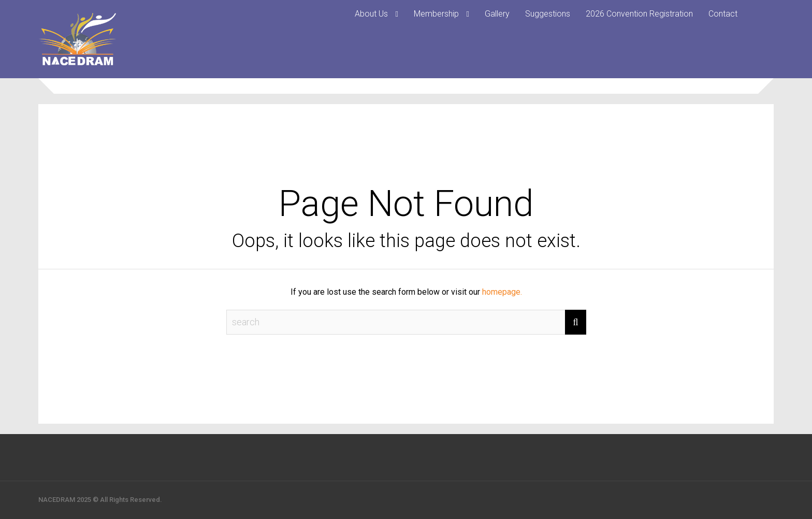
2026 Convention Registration (639, 14)
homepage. (502, 292)
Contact (723, 14)
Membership (436, 14)
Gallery (497, 14)
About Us (371, 14)
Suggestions (548, 14)
